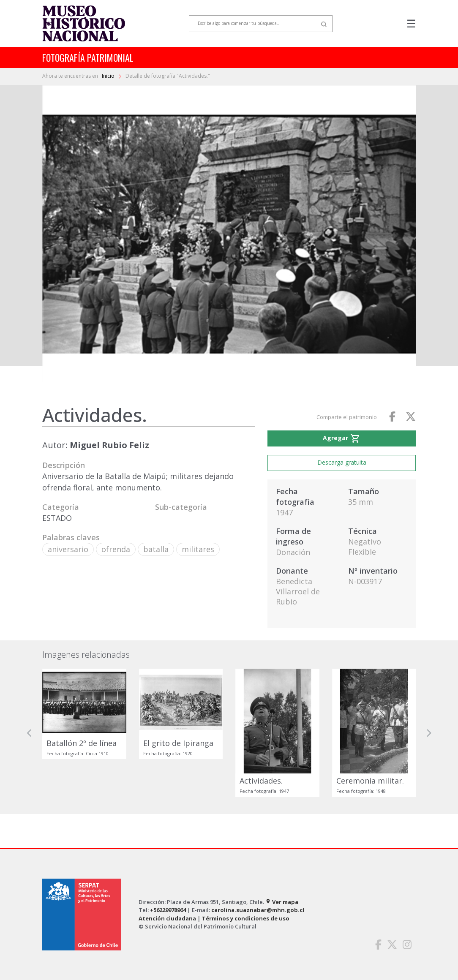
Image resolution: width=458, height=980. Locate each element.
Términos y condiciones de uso (246, 918)
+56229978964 (168, 910)
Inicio (109, 76)
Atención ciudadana (167, 918)
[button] (30, 733)
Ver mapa (282, 902)
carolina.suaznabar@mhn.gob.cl (258, 910)
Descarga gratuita (342, 462)
